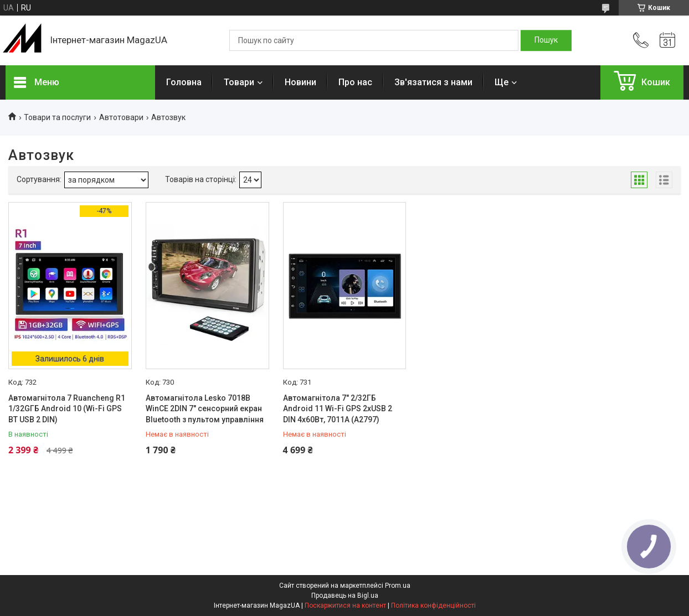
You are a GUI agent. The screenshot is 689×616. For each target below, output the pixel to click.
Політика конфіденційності (433, 605)
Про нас (355, 82)
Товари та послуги (57, 117)
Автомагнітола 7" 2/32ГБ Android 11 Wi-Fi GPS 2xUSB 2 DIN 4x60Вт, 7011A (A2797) (338, 409)
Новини (300, 82)
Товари (239, 82)
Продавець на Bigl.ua (345, 596)
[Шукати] (546, 40)
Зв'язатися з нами (433, 82)
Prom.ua (398, 586)
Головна (184, 82)
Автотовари (121, 117)
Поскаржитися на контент (345, 605)
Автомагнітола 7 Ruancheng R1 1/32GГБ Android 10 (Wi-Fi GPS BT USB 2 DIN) (67, 409)
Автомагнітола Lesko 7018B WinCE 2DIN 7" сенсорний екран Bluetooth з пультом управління (205, 409)
